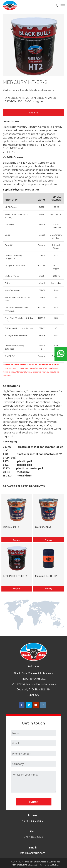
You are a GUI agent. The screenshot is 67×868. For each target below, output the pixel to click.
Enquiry (34, 113)
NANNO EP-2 (43, 527)
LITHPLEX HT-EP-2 (15, 576)
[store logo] (10, 5)
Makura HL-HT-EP (46, 576)
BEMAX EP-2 (11, 527)
